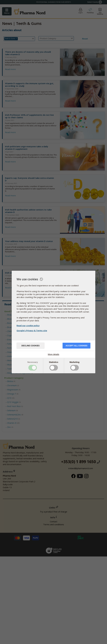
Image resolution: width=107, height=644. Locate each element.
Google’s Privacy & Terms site (32, 330)
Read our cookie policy (28, 325)
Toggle (33, 368)
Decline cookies (31, 346)
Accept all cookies (76, 346)
